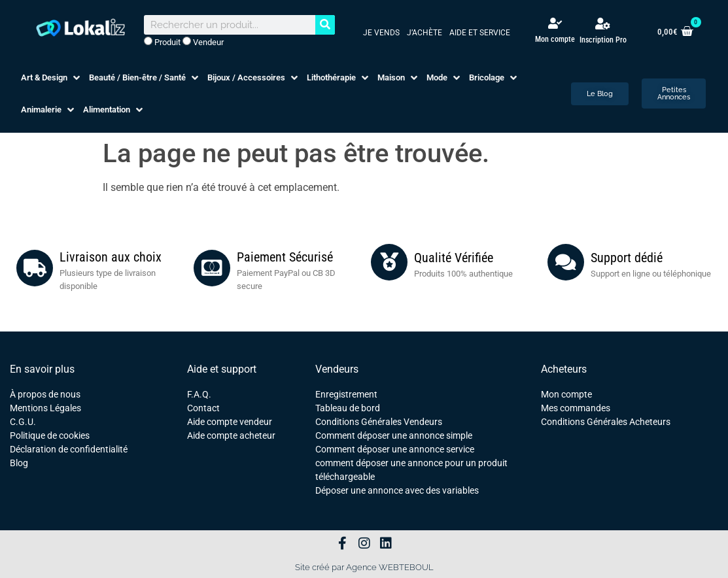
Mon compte (555, 39)
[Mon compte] (555, 23)
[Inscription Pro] (603, 24)
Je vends (381, 33)
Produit (162, 42)
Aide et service (480, 33)
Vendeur (203, 42)
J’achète (425, 33)
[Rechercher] (325, 25)
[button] (52, 78)
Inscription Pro (603, 40)
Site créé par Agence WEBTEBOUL (364, 567)
